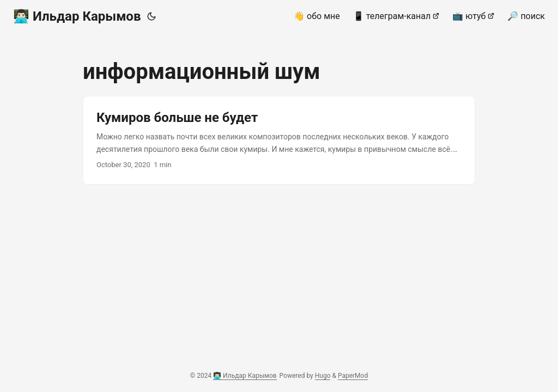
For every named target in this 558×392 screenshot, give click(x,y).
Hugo (323, 376)
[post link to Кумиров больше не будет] (279, 140)
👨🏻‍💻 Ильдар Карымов (77, 16)
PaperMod (353, 376)
